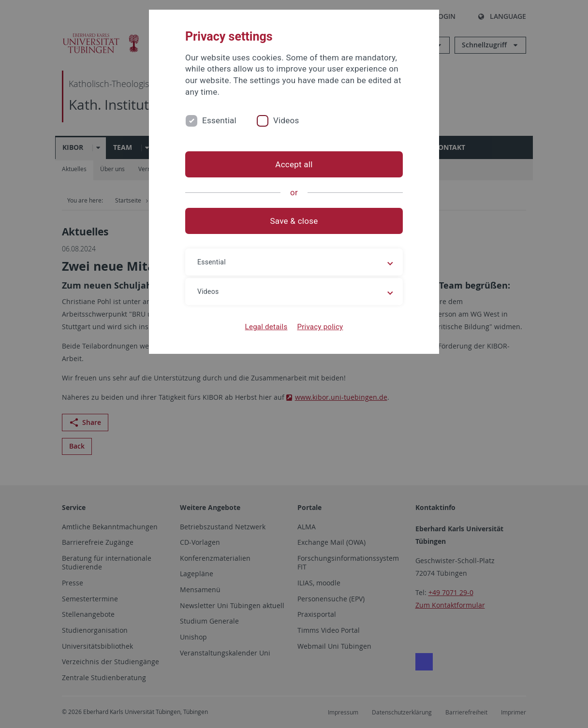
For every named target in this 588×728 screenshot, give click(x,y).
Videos (286, 120)
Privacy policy (320, 327)
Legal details (266, 327)
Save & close (294, 221)
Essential (219, 120)
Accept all (294, 164)
